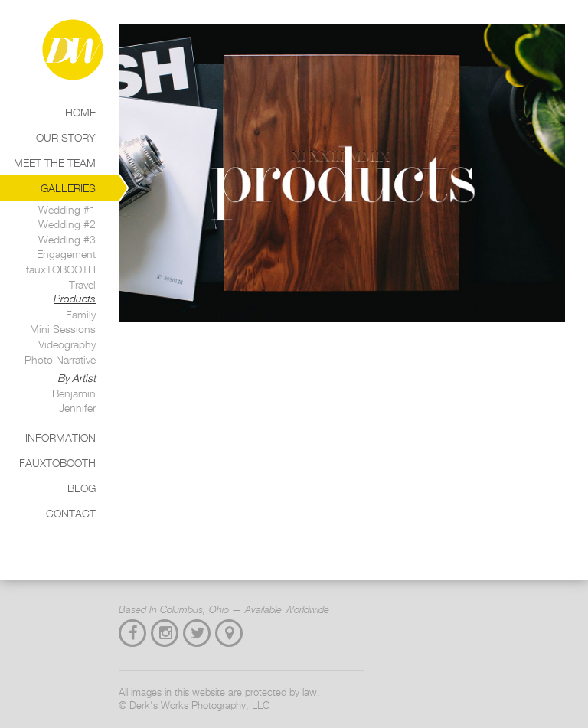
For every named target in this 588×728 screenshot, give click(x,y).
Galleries (68, 188)
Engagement (66, 254)
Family (81, 314)
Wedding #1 (67, 209)
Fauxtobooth (57, 463)
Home (80, 112)
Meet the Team (55, 163)
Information (60, 437)
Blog (82, 488)
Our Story (66, 137)
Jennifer (77, 408)
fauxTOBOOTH (61, 269)
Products (75, 299)
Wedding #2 (67, 224)
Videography (67, 344)
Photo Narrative (60, 359)
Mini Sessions (63, 329)
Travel (82, 284)
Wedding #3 (67, 239)
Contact (71, 513)
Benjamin (74, 393)
